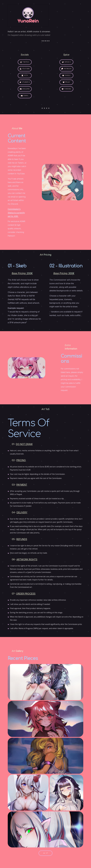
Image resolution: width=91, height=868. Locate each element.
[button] (25, 62)
